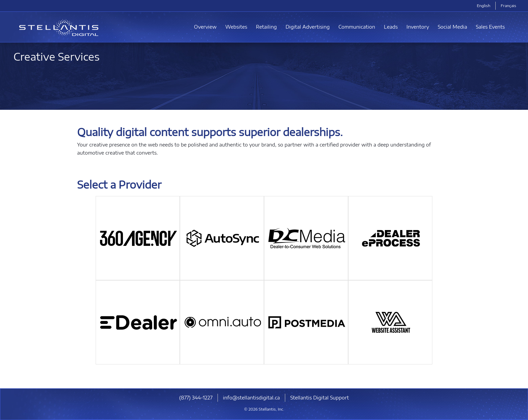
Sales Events (490, 27)
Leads (391, 27)
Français (508, 6)
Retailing (266, 27)
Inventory (418, 27)
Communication (357, 27)
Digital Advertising (308, 27)
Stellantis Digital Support (320, 398)
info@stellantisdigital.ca (251, 398)
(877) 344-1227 (196, 398)
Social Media (452, 27)
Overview (205, 27)
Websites (236, 27)
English (484, 6)
